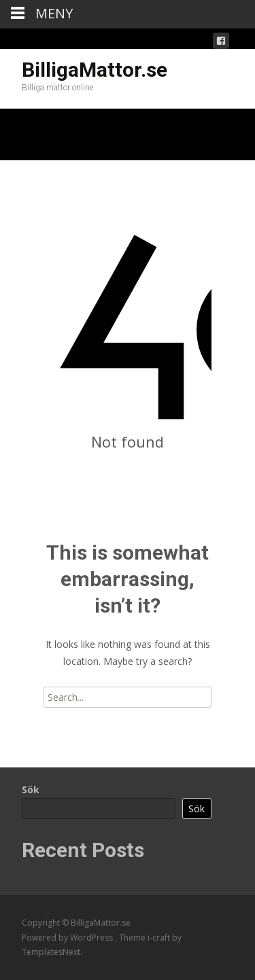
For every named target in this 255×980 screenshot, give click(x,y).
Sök (31, 790)
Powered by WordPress (68, 938)
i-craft (160, 938)
